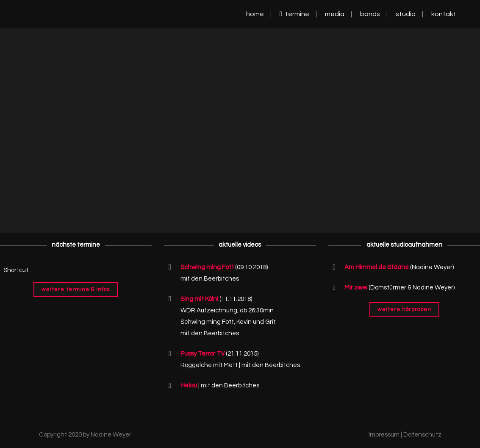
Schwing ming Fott (207, 267)
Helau (189, 385)
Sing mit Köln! (199, 299)
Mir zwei (356, 288)
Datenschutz (422, 435)
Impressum (384, 435)
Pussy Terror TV (203, 354)
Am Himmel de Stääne (377, 267)
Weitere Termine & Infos (76, 289)
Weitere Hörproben (404, 309)
